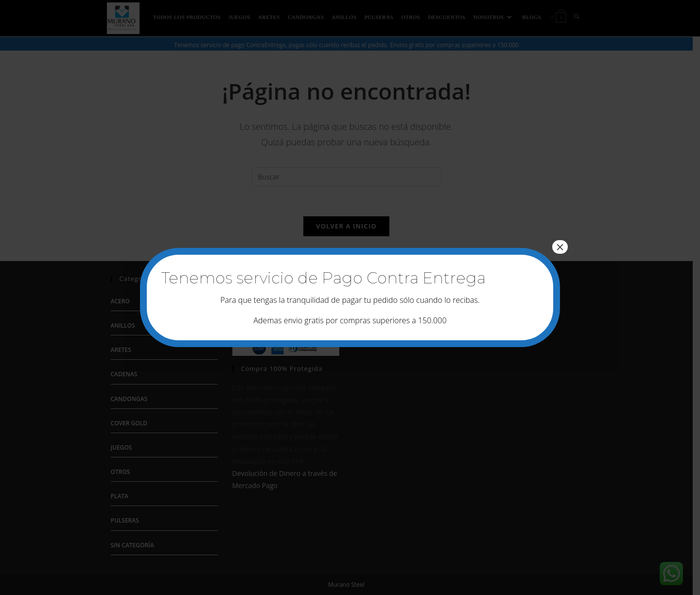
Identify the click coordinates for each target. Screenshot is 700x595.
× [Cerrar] (560, 247)
